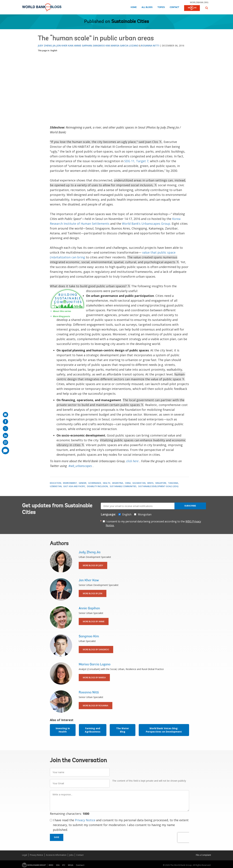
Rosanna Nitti (150, 46)
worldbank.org (199, 2)
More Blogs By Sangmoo (96, 650)
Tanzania (173, 483)
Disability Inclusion (97, 486)
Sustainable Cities (130, 22)
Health (107, 483)
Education (56, 483)
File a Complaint (203, 855)
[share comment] (5, 451)
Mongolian (145, 514)
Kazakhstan (139, 483)
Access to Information (56, 855)
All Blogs (147, 7)
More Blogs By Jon (93, 593)
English (54, 50)
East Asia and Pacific (74, 486)
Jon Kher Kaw (65, 46)
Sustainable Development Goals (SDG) (158, 486)
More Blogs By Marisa (94, 678)
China (128, 483)
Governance (95, 483)
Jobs (71, 855)
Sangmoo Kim (101, 46)
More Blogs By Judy (93, 565)
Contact (174, 7)
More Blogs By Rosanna (96, 706)
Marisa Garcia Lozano (125, 46)
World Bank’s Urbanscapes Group (146, 224)
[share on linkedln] (5, 435)
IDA (58, 865)
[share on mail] (5, 415)
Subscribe (190, 506)
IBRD (51, 865)
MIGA (71, 865)
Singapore (161, 483)
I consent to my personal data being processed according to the (153, 523)
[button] (207, 8)
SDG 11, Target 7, (137, 161)
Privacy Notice (85, 820)
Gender (83, 483)
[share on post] (5, 429)
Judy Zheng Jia (47, 46)
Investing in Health (63, 730)
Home (134, 7)
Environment (70, 483)
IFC (64, 865)
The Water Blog (123, 730)
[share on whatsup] (5, 442)
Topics (161, 7)
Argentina (118, 483)
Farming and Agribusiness (93, 730)
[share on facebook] (5, 422)
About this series (62, 311)
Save (57, 837)
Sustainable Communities (123, 486)
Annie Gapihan (83, 46)
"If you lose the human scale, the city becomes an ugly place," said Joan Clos (106, 142)
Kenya (150, 483)
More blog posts (62, 316)
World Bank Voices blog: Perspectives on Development (164, 730)
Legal (25, 855)
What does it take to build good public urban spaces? (90, 286)
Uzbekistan (56, 486)
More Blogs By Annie (94, 621)
